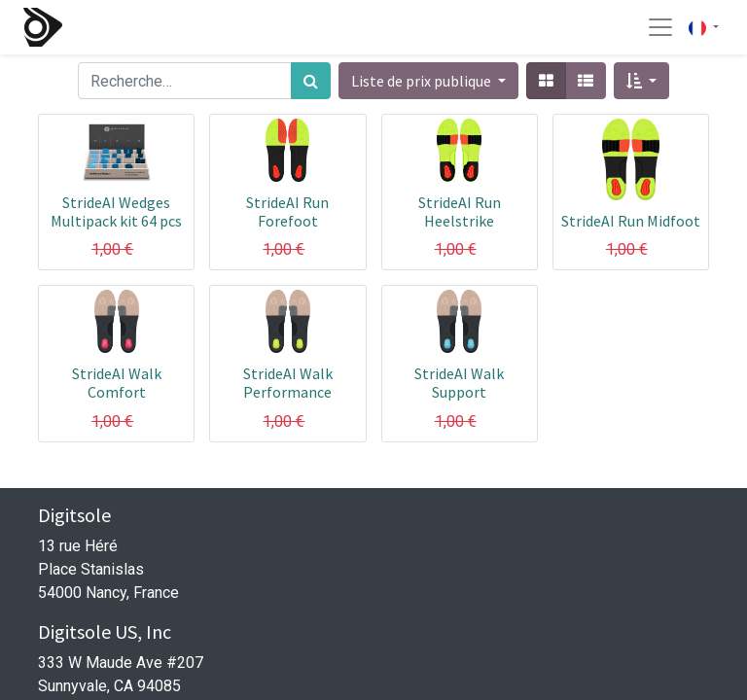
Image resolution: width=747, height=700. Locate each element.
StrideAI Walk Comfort (117, 383)
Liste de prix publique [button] (423, 81)
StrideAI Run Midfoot (631, 221)
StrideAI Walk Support (459, 383)
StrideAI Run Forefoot (287, 211)
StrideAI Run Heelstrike (460, 211)
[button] (641, 81)
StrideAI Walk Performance (288, 383)
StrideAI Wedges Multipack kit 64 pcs (116, 211)
